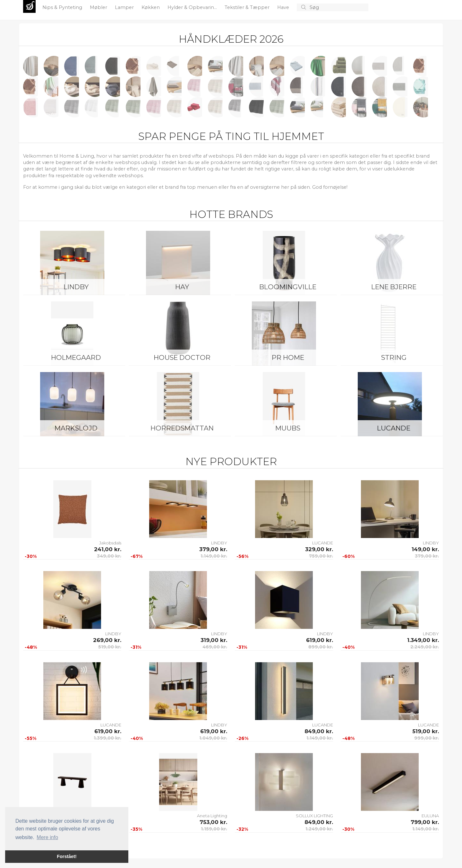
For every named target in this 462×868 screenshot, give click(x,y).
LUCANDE (394, 428)
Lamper (125, 7)
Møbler (99, 7)
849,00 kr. (319, 731)
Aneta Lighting (212, 816)
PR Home (288, 357)
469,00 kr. (215, 647)
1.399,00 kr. (107, 738)
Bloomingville (288, 287)
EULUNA (430, 816)
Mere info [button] (47, 837)
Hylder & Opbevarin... (193, 7)
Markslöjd (76, 428)
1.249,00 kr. (319, 829)
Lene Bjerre (394, 287)
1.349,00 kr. (423, 640)
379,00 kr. (213, 549)
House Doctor (182, 357)
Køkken (151, 7)
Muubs (288, 428)
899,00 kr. (321, 647)
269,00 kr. (107, 640)
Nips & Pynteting (63, 7)
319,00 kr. (214, 640)
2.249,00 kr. (425, 647)
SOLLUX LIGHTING (314, 816)
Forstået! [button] (67, 856)
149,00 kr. (425, 549)
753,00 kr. (213, 822)
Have (284, 7)
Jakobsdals (110, 543)
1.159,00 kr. (214, 829)
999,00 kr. (427, 738)
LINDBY (76, 287)
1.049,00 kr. (213, 738)
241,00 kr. (108, 549)
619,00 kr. (320, 640)
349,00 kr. (109, 556)
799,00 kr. (425, 822)
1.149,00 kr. (214, 556)
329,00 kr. (319, 549)
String (394, 357)
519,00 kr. (110, 647)
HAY (182, 287)
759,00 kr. (321, 556)
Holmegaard (76, 357)
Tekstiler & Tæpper (248, 7)
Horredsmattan (182, 428)
